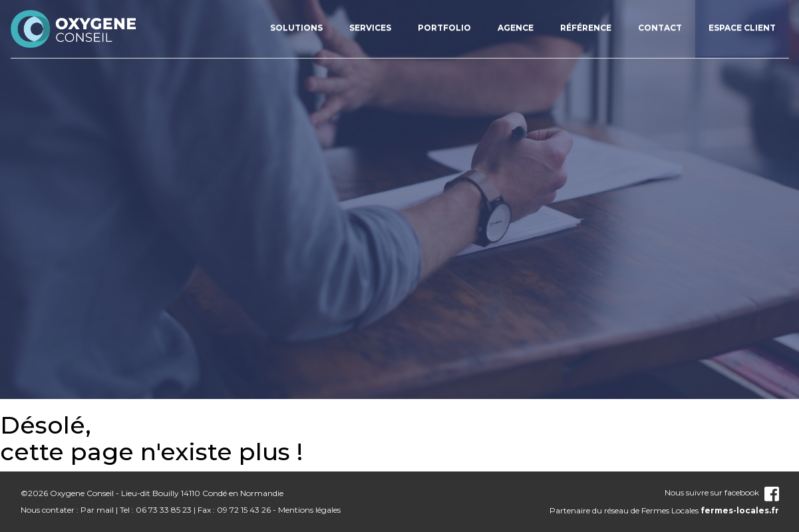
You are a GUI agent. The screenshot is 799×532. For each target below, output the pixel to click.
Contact (660, 28)
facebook (752, 492)
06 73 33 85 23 (164, 510)
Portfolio (444, 28)
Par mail (97, 510)
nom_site (74, 29)
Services (370, 28)
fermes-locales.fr (740, 510)
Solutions (296, 28)
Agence (516, 28)
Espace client (742, 28)
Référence (586, 28)
